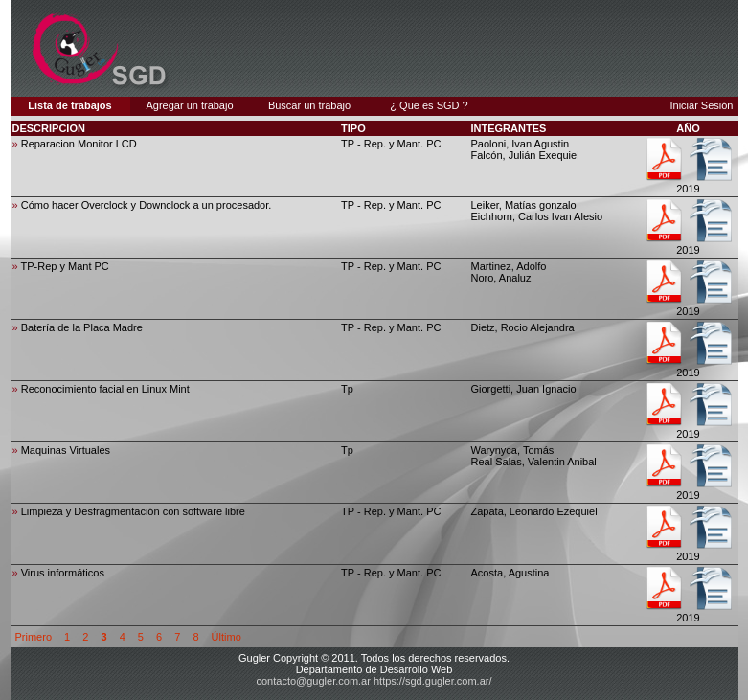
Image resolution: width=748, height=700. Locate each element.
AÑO (688, 128)
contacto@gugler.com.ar (314, 681)
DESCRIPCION (49, 128)
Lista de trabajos (69, 105)
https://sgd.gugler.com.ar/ (433, 681)
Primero (34, 637)
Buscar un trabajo (309, 105)
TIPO (353, 128)
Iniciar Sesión (701, 105)
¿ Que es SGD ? (429, 105)
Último (227, 637)
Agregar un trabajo (189, 105)
